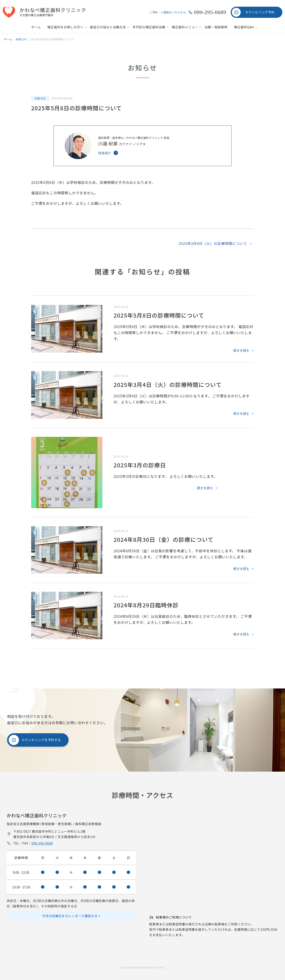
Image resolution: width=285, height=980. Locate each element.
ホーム (36, 27)
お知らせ (40, 98)
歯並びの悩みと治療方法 (108, 27)
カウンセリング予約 (260, 12)
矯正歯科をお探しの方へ (65, 27)
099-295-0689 (210, 12)
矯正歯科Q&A (244, 27)
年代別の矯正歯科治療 (149, 27)
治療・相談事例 (216, 27)
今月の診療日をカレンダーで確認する (70, 916)
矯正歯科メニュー (185, 27)
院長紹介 (105, 153)
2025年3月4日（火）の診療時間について (213, 243)
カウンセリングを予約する (41, 740)
